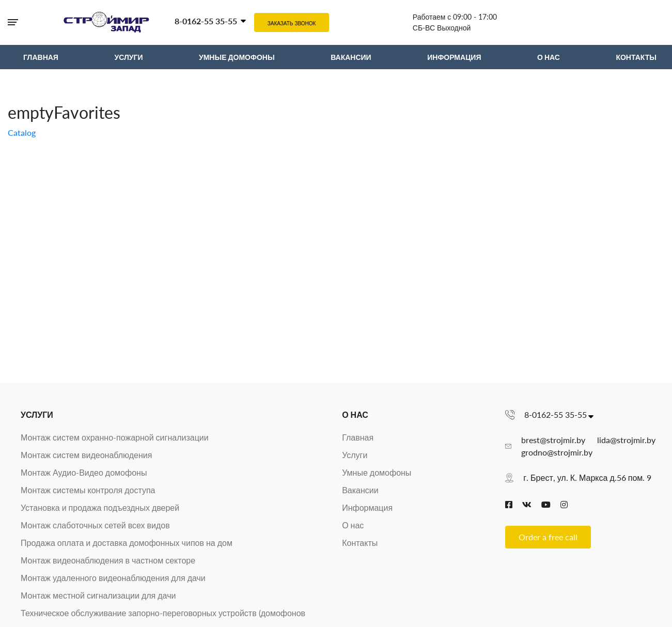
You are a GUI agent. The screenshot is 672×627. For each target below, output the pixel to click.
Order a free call (548, 537)
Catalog (22, 132)
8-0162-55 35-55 (206, 21)
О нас (355, 414)
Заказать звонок (292, 23)
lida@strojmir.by (626, 440)
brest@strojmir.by (553, 440)
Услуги (37, 414)
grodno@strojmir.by (557, 452)
